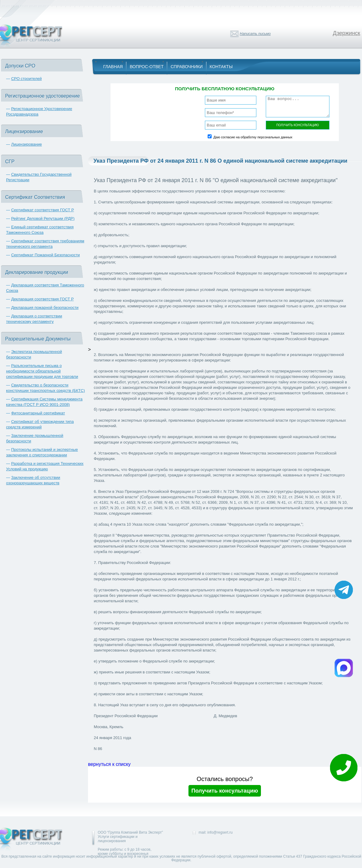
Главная (113, 67)
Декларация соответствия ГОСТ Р (43, 299)
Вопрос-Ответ (147, 67)
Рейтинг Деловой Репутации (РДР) (43, 218)
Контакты (221, 67)
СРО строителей (26, 79)
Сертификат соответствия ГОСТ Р (43, 210)
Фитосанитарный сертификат (38, 413)
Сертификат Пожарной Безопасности (46, 255)
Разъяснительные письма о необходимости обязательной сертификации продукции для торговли (42, 371)
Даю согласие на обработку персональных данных (253, 137)
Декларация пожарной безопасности (45, 308)
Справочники (186, 67)
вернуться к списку (109, 764)
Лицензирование (27, 144)
